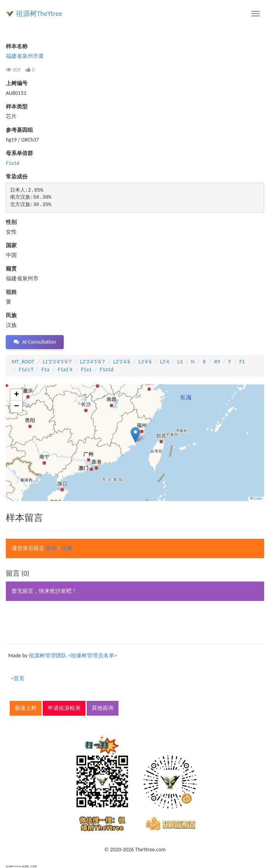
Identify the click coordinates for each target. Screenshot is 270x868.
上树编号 (17, 83)
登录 (51, 548)
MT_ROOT (23, 362)
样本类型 (17, 107)
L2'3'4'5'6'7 (92, 362)
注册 (67, 548)
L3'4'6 (145, 362)
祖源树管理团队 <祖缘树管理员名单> (73, 656)
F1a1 (86, 369)
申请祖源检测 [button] (64, 708)
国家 (11, 245)
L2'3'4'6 (122, 362)
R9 (217, 362)
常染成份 (17, 177)
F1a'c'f (26, 369)
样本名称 (17, 46)
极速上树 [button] (26, 708)
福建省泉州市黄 (25, 56)
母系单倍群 (19, 153)
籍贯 (11, 269)
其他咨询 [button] (103, 708)
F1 (242, 362)
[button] (135, 435)
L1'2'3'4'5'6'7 (57, 362)
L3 (180, 362)
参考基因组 (19, 130)
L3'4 (165, 362)
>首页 (18, 679)
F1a (45, 369)
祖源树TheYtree (39, 14)
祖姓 (11, 292)
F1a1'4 (65, 369)
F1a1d (13, 163)
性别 (11, 222)
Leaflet (256, 499)
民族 (11, 315)
